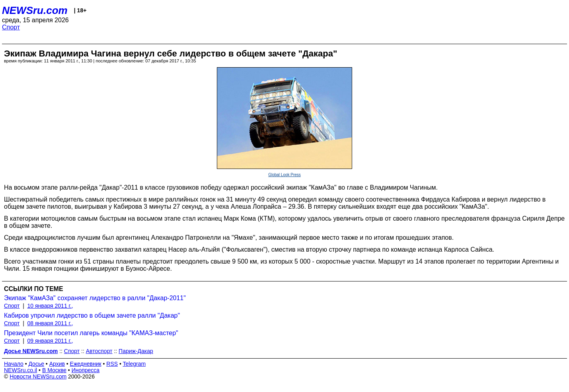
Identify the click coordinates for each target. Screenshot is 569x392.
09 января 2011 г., (50, 341)
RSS (112, 364)
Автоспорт (99, 351)
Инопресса (86, 370)
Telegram (134, 364)
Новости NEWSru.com (38, 376)
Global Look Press (284, 175)
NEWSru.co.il (20, 370)
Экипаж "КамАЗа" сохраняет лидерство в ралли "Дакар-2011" (95, 298)
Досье (36, 364)
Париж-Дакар (136, 351)
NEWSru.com (35, 10)
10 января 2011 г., (50, 306)
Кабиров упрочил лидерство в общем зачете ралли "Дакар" (92, 315)
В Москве (54, 370)
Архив (57, 364)
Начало (14, 364)
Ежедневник (86, 364)
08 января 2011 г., (50, 323)
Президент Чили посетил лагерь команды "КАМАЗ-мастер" (91, 333)
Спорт (11, 27)
